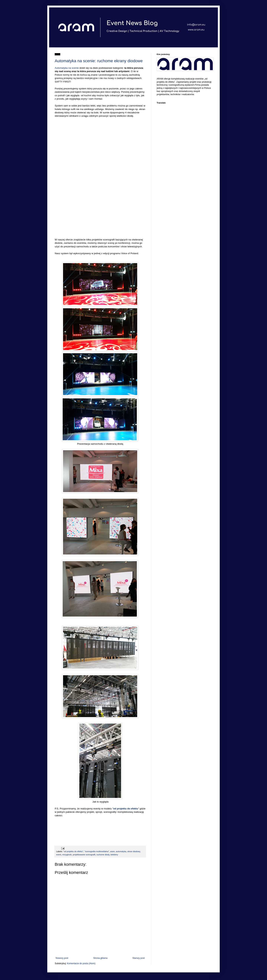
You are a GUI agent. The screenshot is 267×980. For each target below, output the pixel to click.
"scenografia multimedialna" (97, 851)
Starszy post (139, 958)
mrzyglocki (67, 855)
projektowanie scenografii (84, 855)
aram (112, 851)
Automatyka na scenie (67, 68)
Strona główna (100, 958)
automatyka (121, 851)
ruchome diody (103, 855)
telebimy (114, 855)
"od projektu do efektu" (73, 851)
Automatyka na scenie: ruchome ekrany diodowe (99, 61)
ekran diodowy (134, 851)
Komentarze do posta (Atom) (81, 963)
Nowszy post (62, 958)
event (59, 855)
